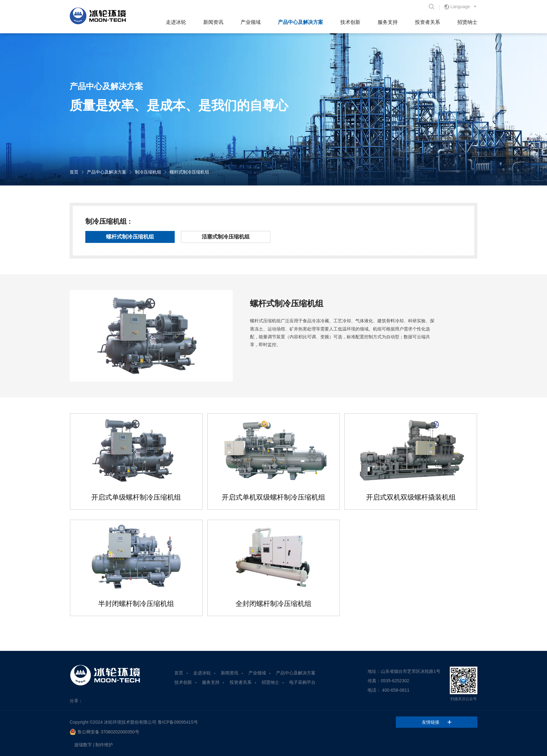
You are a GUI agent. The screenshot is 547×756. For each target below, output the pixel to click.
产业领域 (251, 22)
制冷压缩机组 (148, 172)
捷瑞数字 (83, 745)
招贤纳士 (467, 22)
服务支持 (388, 22)
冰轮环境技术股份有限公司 (130, 722)
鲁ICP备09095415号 (178, 722)
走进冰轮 (176, 22)
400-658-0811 (396, 690)
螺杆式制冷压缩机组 (189, 172)
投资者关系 (428, 22)
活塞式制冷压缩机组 (226, 237)
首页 (74, 172)
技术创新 (350, 22)
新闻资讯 (213, 22)
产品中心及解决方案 (300, 22)
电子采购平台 (302, 682)
